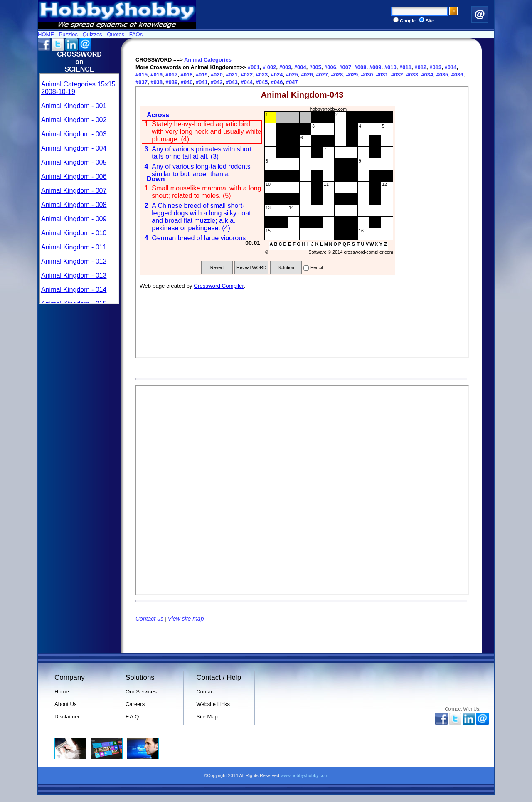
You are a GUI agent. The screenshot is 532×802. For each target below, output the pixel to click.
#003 (284, 67)
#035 (442, 75)
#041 (201, 82)
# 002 (270, 67)
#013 (435, 67)
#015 (142, 75)
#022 (246, 75)
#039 (171, 82)
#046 (276, 82)
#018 (186, 75)
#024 (276, 75)
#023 (261, 75)
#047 (291, 82)
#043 (231, 82)
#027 (321, 75)
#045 (261, 82)
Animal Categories (208, 60)
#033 (411, 75)
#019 (201, 75)
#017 (171, 75)
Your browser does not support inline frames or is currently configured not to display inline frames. (79, 188)
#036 (457, 75)
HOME (46, 34)
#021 (231, 75)
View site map (186, 619)
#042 (216, 82)
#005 (314, 67)
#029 (351, 75)
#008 (360, 67)
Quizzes (92, 34)
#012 (420, 67)
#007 (345, 67)
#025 (291, 75)
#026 (306, 75)
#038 (156, 82)
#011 (405, 67)
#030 (366, 75)
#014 (450, 67)
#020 (216, 75)
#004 (299, 67)
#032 (396, 75)
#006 (330, 67)
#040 (186, 82)
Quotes (116, 34)
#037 (142, 82)
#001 (254, 67)
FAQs (136, 34)
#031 (381, 75)
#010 (390, 67)
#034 (427, 75)
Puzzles (69, 34)
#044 (246, 82)
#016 (156, 75)
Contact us (149, 619)
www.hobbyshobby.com (304, 775)
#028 (336, 75)
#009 (375, 67)
